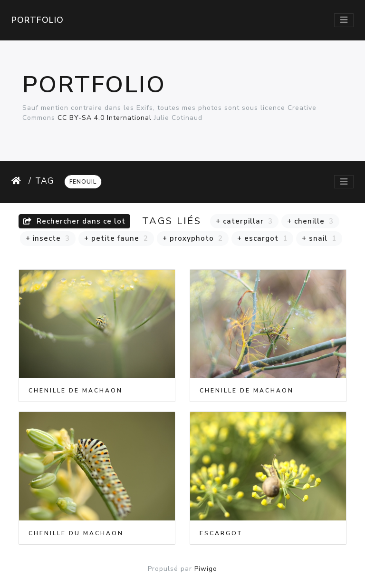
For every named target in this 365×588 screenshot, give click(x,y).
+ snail (319, 238)
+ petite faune (116, 238)
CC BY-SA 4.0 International (105, 118)
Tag (45, 181)
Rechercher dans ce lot (74, 221)
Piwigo (206, 569)
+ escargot (262, 238)
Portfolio (38, 20)
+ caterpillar (244, 221)
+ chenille (310, 221)
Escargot (221, 533)
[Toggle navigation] (344, 20)
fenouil (83, 182)
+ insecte (48, 238)
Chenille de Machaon (76, 391)
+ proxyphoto (193, 238)
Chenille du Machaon (76, 533)
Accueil (18, 181)
